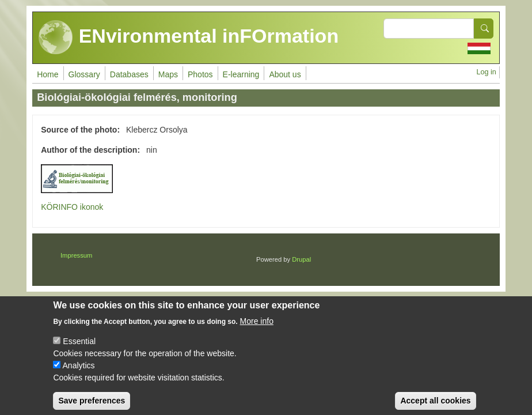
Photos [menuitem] (200, 74)
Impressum (76, 255)
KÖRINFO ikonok (72, 207)
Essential (79, 349)
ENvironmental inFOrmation (189, 37)
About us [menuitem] (285, 74)
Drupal (301, 259)
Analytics (79, 373)
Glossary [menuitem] (84, 74)
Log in (486, 72)
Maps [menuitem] (168, 74)
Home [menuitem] (48, 74)
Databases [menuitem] (129, 74)
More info (257, 329)
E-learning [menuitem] (241, 74)
